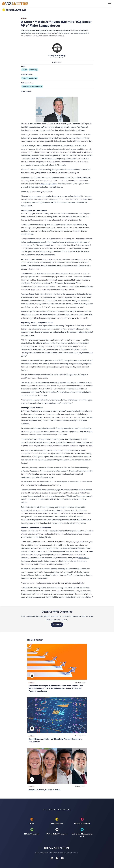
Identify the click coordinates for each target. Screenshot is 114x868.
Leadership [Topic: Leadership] (33, 70)
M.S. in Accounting (82, 821)
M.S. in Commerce (32, 832)
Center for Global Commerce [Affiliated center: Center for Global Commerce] (32, 86)
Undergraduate (57, 821)
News (32, 821)
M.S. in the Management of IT (82, 833)
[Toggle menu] (109, 4)
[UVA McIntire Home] (57, 848)
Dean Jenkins (84, 558)
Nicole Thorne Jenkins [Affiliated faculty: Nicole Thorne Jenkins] (30, 78)
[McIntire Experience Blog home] (15, 3)
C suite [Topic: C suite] (24, 70)
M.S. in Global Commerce (57, 832)
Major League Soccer (49, 184)
